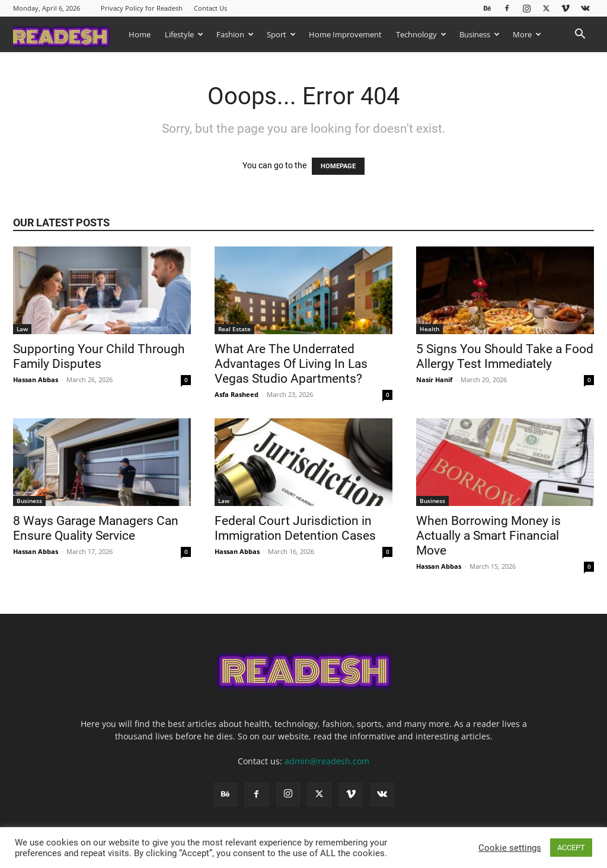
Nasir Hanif (434, 379)
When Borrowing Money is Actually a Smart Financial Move (488, 536)
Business (480, 34)
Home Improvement (345, 34)
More (527, 34)
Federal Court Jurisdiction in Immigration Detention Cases (297, 528)
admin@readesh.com (327, 761)
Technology (421, 34)
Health (429, 329)
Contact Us (210, 8)
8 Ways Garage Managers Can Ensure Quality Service (96, 528)
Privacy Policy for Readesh (142, 8)
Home (140, 34)
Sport (281, 34)
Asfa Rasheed (237, 394)
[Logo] (67, 34)
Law (22, 329)
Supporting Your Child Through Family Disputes (99, 356)
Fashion (235, 34)
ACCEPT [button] (571, 848)
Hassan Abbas (36, 379)
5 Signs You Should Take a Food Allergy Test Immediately (505, 356)
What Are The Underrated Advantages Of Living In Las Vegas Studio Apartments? (291, 364)
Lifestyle (184, 34)
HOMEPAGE (338, 166)
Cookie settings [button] (510, 848)
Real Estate (234, 329)
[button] (580, 35)
